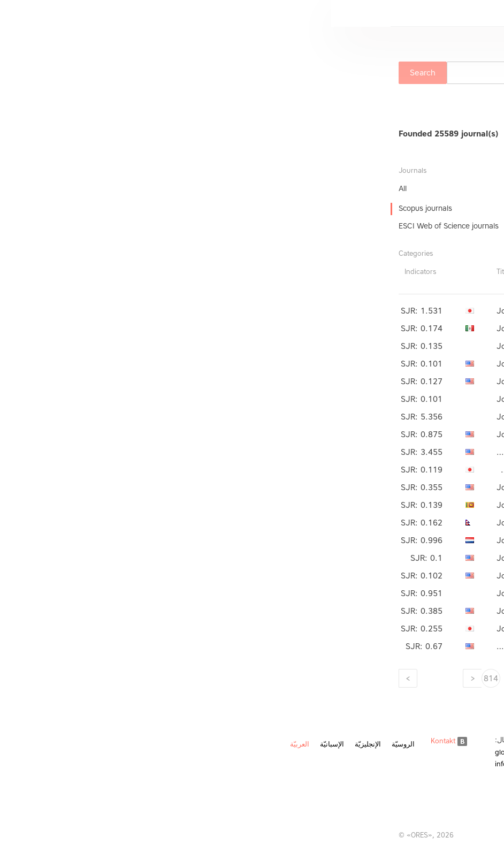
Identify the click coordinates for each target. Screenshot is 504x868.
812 (219, 679)
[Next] (77, 678)
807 (366, 679)
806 (395, 679)
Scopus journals (94, 208)
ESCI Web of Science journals (117, 226)
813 (189, 679)
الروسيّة (72, 744)
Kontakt (118, 741)
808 (336, 679)
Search (91, 73)
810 (277, 679)
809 (307, 679)
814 (160, 679)
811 (248, 679)
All (71, 189)
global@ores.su (189, 752)
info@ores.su (185, 764)
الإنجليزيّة (37, 744)
